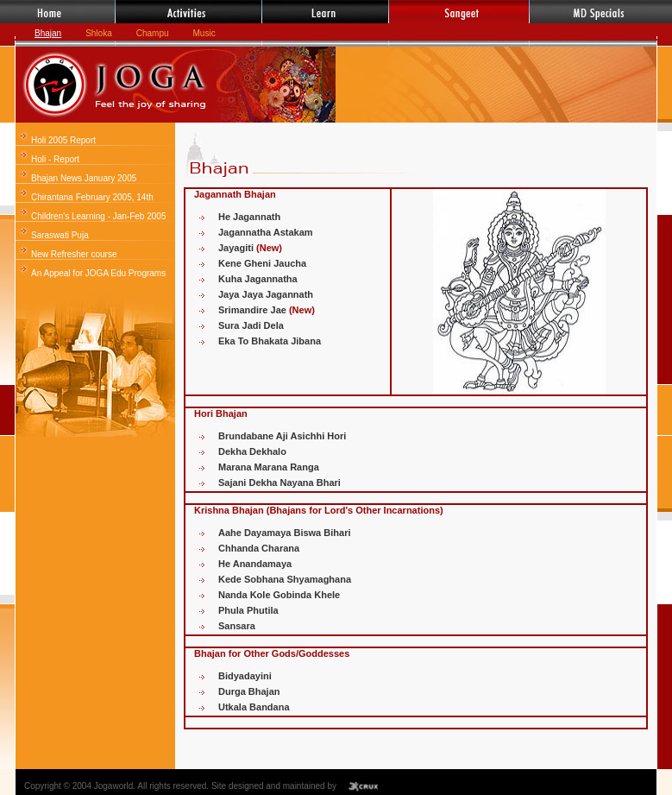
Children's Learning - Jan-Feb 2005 (98, 216)
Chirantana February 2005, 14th (92, 197)
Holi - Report (55, 159)
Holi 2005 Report (63, 140)
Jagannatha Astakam (266, 232)
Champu (153, 33)
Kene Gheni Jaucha (262, 263)
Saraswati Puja (60, 235)
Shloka (99, 33)
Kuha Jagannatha (258, 279)
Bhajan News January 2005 (84, 178)
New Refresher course (74, 254)
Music (204, 33)
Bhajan (48, 33)
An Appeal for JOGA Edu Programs (98, 273)
